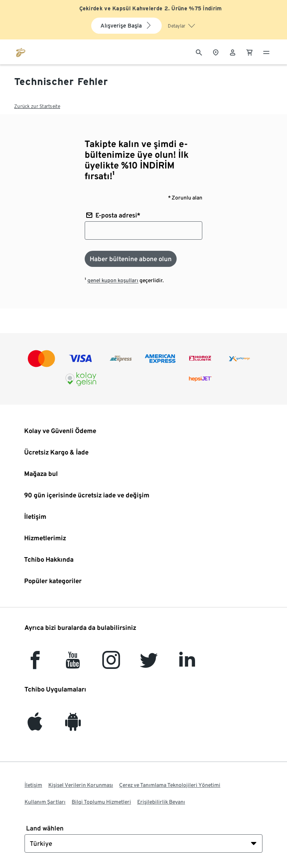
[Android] (73, 726)
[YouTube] (73, 664)
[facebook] (35, 664)
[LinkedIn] (187, 664)
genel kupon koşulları (113, 280)
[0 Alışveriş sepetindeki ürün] (249, 52)
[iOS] (35, 726)
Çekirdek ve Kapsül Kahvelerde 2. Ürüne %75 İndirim (151, 8)
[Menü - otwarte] (266, 52)
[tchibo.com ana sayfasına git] (21, 52)
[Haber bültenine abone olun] (131, 259)
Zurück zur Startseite (37, 106)
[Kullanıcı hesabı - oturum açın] (233, 52)
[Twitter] (149, 664)
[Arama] (199, 52)
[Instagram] (111, 664)
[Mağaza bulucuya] (216, 52)
